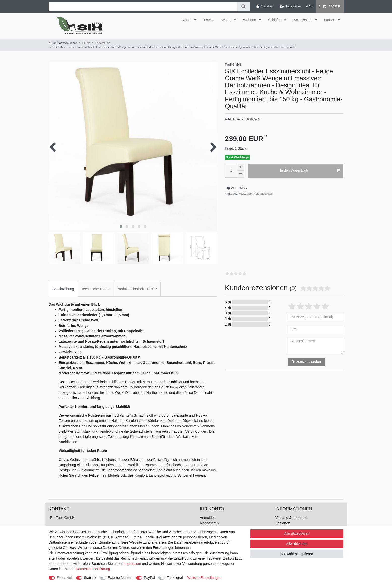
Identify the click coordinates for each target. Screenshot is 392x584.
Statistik (90, 578)
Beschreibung (63, 289)
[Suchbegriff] (143, 6)
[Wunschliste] (309, 6)
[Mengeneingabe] (231, 171)
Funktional (175, 578)
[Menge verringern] (241, 174)
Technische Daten (95, 289)
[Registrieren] (290, 6)
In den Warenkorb (310, 171)
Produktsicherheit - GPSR (137, 289)
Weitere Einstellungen (204, 578)
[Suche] (243, 6)
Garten (330, 20)
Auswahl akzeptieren (297, 554)
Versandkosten (263, 194)
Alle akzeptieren (297, 533)
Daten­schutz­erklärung (93, 569)
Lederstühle (103, 43)
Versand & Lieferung (291, 518)
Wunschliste (237, 188)
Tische (208, 20)
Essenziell (65, 578)
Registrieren (209, 523)
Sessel (226, 20)
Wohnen (250, 20)
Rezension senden (306, 362)
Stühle (187, 20)
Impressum (132, 564)
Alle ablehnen (297, 544)
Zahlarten (283, 523)
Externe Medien (120, 578)
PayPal (149, 578)
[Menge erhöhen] (241, 167)
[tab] (63, 289)
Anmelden (208, 518)
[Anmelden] (265, 6)
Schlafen (275, 20)
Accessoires (303, 20)
